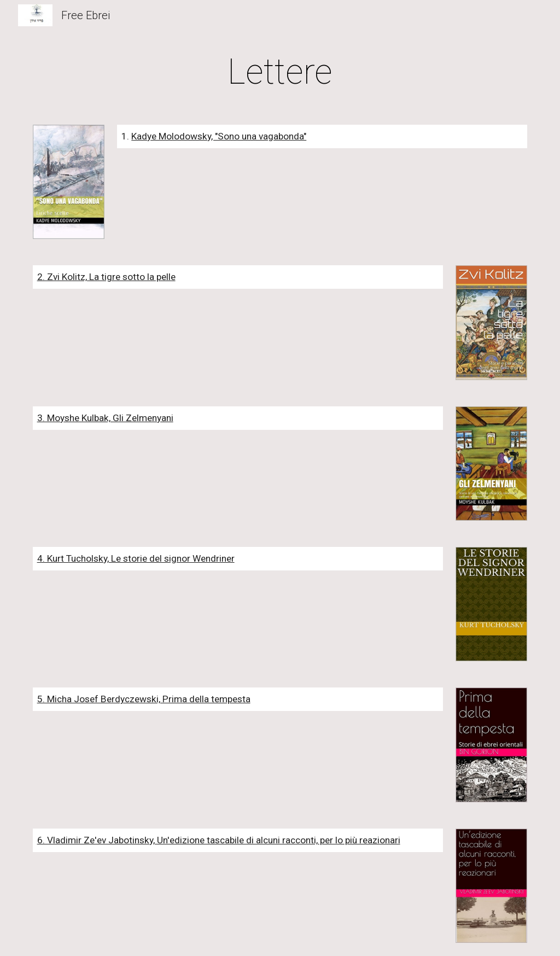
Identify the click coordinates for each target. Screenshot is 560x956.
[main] (280, 72)
